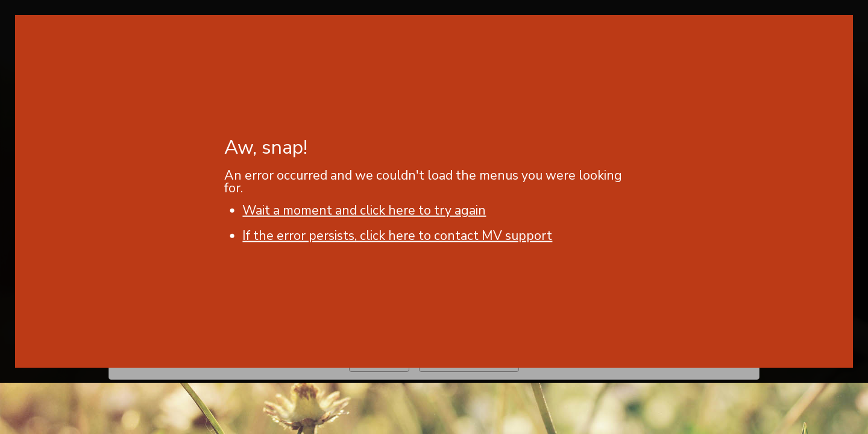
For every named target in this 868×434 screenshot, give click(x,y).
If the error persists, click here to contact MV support (397, 236)
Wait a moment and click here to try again (364, 210)
